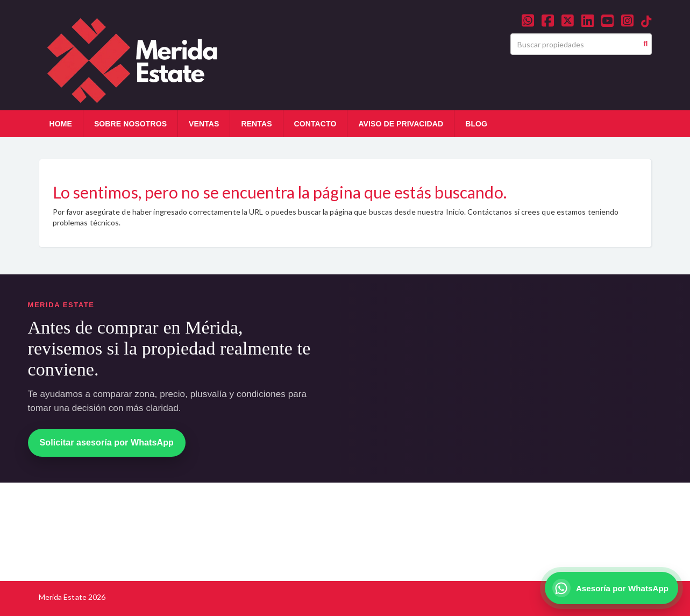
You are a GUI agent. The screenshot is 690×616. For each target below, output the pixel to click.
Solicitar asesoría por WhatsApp (107, 442)
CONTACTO (315, 124)
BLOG (476, 124)
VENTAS (204, 124)
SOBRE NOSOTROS (130, 124)
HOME (61, 124)
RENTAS (256, 124)
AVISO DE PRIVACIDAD (401, 124)
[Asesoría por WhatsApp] (611, 588)
